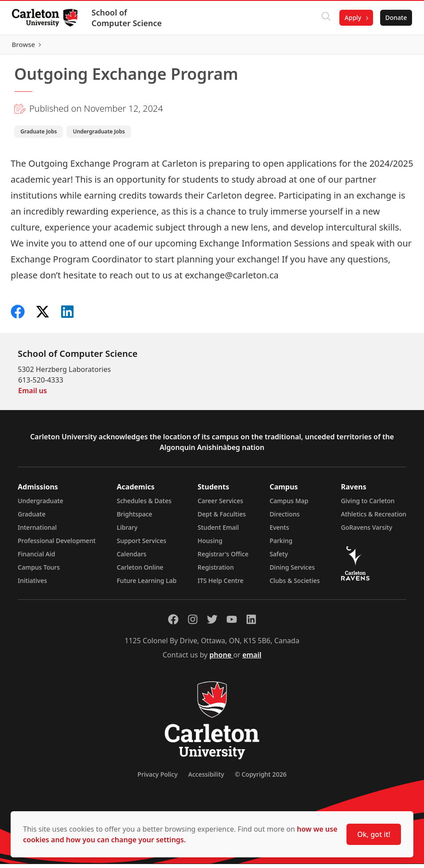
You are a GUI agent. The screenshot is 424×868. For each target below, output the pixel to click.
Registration (216, 571)
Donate (394, 18)
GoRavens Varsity (367, 531)
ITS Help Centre (221, 585)
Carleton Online (140, 571)
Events (279, 531)
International (37, 531)
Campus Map (289, 505)
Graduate (32, 518)
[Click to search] (323, 18)
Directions (284, 518)
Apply (350, 18)
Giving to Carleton (368, 505)
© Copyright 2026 (261, 778)
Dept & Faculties (222, 518)
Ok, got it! (374, 834)
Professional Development (57, 545)
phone (222, 659)
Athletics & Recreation (374, 518)
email (252, 659)
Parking (281, 545)
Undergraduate (41, 505)
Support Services (141, 545)
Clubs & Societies (294, 585)
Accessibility (206, 778)
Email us (33, 395)
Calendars (131, 558)
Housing (210, 545)
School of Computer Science (129, 18)
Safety (279, 558)
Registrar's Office (223, 558)
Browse (393, 47)
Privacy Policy (157, 778)
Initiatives (32, 585)
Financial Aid (36, 558)
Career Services (220, 505)
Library (127, 531)
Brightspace (134, 518)
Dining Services (292, 571)
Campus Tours (39, 571)
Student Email (218, 531)
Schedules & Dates (144, 505)
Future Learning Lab (146, 585)
